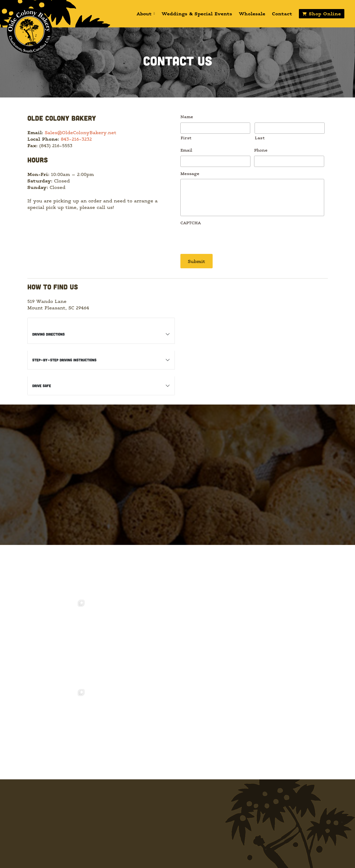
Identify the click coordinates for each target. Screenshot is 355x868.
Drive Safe (42, 385)
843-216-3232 (76, 139)
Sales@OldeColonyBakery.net (81, 132)
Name (187, 116)
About (145, 13)
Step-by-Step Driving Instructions (64, 359)
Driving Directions (48, 334)
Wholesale (252, 13)
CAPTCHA (191, 222)
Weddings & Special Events (196, 13)
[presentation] (216, 237)
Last (260, 138)
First (186, 138)
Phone (261, 150)
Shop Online (324, 13)
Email (186, 150)
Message (190, 173)
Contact (282, 13)
